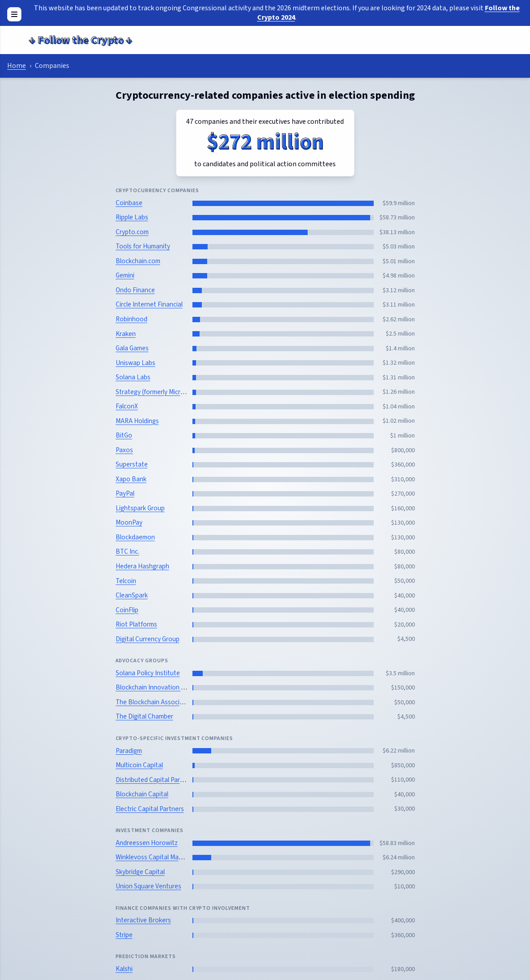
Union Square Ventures (148, 886)
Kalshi (124, 969)
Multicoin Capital (139, 765)
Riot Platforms (136, 624)
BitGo (124, 435)
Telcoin (126, 581)
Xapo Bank (131, 479)
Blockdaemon (135, 537)
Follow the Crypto (80, 40)
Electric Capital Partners (150, 809)
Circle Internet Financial (149, 304)
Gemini (125, 275)
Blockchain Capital (142, 794)
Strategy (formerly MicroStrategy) (164, 392)
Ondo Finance (135, 290)
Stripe (124, 935)
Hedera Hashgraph (142, 566)
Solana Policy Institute (148, 673)
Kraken (126, 334)
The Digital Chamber (144, 716)
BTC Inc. (127, 551)
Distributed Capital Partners (155, 780)
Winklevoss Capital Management (162, 857)
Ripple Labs (132, 217)
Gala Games (132, 348)
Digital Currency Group (148, 639)
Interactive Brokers (143, 920)
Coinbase (129, 203)
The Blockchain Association (155, 702)
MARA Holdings (137, 421)
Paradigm (129, 751)
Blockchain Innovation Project (159, 687)
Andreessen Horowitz (147, 843)
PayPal (125, 493)
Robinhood (131, 319)
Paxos (124, 450)
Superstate (132, 464)
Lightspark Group (140, 508)
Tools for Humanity (143, 246)
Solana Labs (133, 377)
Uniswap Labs (136, 363)
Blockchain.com (138, 261)
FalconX (127, 406)
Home (17, 66)
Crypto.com (132, 232)
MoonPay (129, 522)
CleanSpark (132, 595)
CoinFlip (127, 610)
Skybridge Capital (140, 872)
